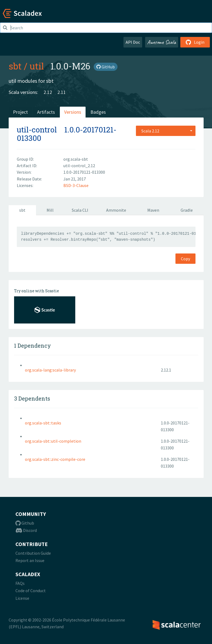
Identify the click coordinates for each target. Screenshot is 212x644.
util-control (37, 130)
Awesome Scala (162, 42)
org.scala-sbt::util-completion (53, 441)
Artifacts (46, 112)
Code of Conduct (31, 591)
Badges (98, 112)
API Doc (133, 42)
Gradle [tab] (187, 210)
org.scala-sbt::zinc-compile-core (55, 459)
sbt (15, 66)
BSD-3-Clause (76, 185)
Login (195, 42)
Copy (185, 259)
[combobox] (166, 131)
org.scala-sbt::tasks (43, 423)
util (37, 66)
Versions (73, 112)
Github (25, 523)
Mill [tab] (50, 210)
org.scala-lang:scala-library (50, 370)
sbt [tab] (22, 210)
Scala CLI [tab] (80, 210)
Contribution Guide (33, 553)
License (22, 598)
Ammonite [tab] (116, 210)
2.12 (48, 92)
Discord (26, 530)
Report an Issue (30, 560)
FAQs (20, 583)
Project (20, 112)
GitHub (106, 67)
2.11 (62, 92)
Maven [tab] (153, 210)
